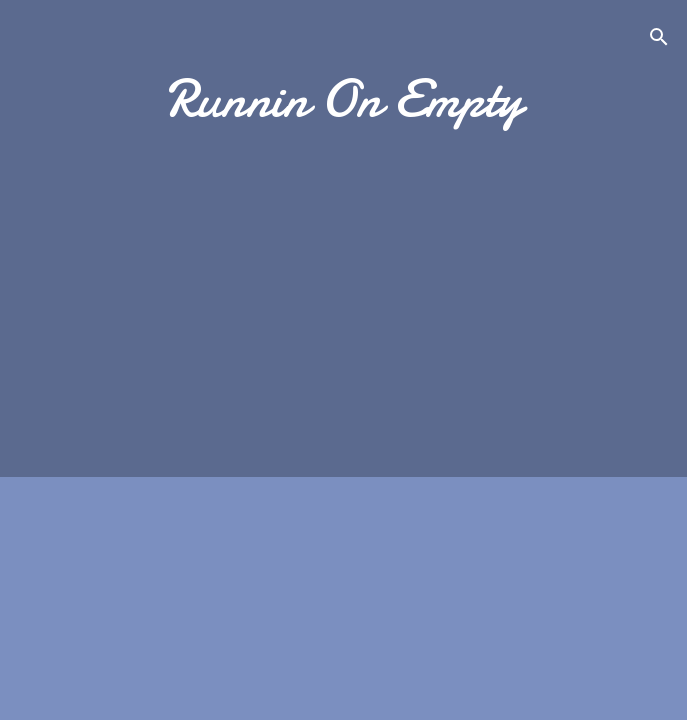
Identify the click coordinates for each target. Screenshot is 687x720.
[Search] (659, 40)
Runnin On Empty (344, 98)
